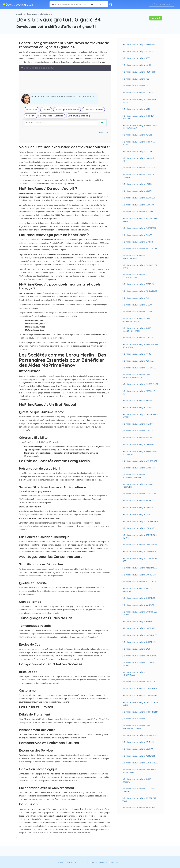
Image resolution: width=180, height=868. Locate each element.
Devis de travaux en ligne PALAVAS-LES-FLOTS (140, 266)
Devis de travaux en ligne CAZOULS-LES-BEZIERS (140, 416)
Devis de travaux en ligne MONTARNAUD (134, 674)
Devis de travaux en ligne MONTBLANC (140, 656)
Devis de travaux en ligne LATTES (138, 86)
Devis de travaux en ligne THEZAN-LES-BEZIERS (140, 664)
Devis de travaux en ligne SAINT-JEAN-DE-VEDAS (139, 117)
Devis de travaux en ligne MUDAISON (140, 682)
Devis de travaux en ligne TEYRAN (138, 407)
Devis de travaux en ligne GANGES (138, 438)
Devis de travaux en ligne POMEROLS (140, 756)
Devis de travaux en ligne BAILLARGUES (141, 249)
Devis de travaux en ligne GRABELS (139, 242)
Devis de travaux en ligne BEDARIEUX (140, 198)
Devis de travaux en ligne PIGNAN (138, 235)
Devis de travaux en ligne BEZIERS (138, 51)
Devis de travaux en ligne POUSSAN (139, 361)
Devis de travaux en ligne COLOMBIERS (141, 689)
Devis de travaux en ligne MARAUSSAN (140, 494)
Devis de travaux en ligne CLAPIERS (139, 338)
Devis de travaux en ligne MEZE (137, 109)
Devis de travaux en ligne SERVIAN (138, 431)
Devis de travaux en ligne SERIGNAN (139, 205)
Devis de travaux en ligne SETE (137, 58)
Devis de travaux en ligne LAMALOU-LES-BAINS (140, 704)
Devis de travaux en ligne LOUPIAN (139, 749)
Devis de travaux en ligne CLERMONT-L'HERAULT (139, 176)
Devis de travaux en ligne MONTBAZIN (140, 575)
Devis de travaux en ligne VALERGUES (140, 808)
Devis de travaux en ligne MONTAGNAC (141, 461)
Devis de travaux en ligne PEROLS (138, 135)
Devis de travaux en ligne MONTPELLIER (141, 44)
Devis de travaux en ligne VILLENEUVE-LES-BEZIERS (139, 453)
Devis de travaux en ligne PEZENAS (139, 151)
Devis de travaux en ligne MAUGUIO (139, 93)
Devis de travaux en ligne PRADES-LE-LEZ (139, 392)
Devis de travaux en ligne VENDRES (139, 742)
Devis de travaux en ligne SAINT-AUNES (141, 545)
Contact (115, 862)
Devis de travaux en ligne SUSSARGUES (140, 696)
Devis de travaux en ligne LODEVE (138, 191)
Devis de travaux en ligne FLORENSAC (140, 368)
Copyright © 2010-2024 (68, 862)
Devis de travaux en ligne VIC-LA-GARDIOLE (137, 590)
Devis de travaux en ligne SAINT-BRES (140, 642)
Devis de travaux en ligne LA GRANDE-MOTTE (139, 159)
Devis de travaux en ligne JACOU (138, 354)
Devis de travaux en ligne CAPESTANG (140, 551)
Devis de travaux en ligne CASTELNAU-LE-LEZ (139, 101)
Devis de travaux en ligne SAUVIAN (139, 424)
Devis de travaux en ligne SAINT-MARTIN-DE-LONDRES (137, 727)
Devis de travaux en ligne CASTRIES (139, 284)
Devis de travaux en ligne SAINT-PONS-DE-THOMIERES (140, 771)
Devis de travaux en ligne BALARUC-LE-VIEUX (140, 799)
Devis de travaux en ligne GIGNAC (138, 312)
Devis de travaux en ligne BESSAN (138, 401)
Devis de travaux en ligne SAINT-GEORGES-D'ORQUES (137, 320)
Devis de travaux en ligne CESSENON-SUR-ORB (139, 790)
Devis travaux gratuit (18, 4)
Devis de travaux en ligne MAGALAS (139, 605)
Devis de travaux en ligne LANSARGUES (141, 635)
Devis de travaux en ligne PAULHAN (139, 501)
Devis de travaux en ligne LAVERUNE (139, 628)
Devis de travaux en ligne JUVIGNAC (139, 212)
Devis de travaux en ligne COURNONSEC (141, 763)
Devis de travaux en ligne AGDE (137, 79)
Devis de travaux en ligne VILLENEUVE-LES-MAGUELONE (139, 127)
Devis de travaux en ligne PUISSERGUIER (141, 582)
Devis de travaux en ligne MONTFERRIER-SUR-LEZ (134, 476)
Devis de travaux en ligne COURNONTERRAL (134, 276)
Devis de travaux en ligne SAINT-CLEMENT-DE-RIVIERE (137, 329)
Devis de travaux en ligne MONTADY (139, 444)
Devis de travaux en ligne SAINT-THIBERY (141, 712)
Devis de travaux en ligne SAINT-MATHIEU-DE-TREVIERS (137, 376)
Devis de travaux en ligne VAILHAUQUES (141, 735)
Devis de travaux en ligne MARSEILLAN (140, 168)
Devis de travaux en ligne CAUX (137, 649)
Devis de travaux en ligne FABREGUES (140, 228)
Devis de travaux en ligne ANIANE (138, 621)
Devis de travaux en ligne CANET (138, 514)
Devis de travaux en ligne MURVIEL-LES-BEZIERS (140, 613)
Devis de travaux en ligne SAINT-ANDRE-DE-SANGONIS (140, 346)
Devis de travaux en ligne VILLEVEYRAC (140, 568)
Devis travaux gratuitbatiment (39, 14)
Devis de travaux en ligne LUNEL (138, 65)
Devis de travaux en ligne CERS (137, 719)
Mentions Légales (100, 862)
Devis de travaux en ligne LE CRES (138, 184)
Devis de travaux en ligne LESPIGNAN (140, 528)
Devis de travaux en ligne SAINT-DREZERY (137, 780)
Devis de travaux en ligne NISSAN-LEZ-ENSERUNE (139, 486)
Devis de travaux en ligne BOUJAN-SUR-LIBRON (140, 536)
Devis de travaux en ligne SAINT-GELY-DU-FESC (139, 143)
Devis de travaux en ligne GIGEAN (138, 305)
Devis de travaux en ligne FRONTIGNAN (141, 72)
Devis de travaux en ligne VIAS (137, 298)
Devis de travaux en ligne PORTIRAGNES (141, 521)
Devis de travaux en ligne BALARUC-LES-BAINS (140, 220)
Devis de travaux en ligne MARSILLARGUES (134, 257)
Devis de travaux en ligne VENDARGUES (141, 291)
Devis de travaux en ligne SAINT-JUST (140, 598)
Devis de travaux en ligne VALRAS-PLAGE (141, 384)
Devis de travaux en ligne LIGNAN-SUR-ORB (140, 560)
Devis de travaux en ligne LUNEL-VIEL (140, 468)
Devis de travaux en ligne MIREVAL (139, 507)
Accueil (19, 14)
